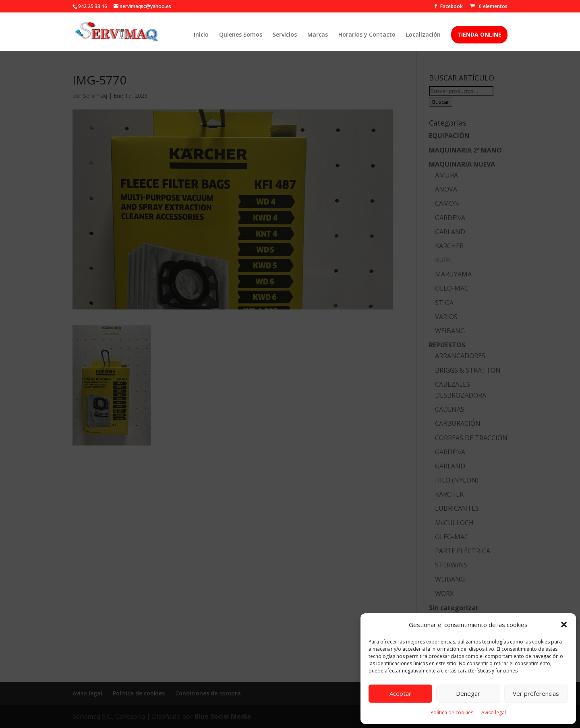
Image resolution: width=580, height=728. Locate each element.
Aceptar (400, 693)
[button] (564, 625)
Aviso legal (494, 713)
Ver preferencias (536, 693)
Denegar (468, 693)
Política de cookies (452, 713)
